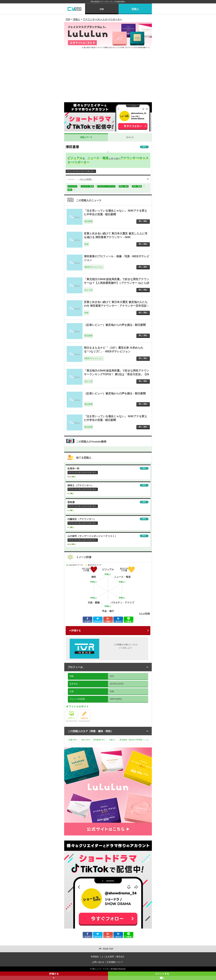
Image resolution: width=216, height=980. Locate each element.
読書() (73, 740)
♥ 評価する (75, 630)
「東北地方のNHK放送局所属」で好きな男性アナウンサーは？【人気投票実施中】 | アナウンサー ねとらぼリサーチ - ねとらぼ (117, 283)
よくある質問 (108, 957)
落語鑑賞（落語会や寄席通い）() (134, 740)
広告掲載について (115, 962)
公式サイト (77, 710)
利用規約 (95, 957)
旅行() (86, 740)
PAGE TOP (108, 949)
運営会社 (120, 957)
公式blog (90, 710)
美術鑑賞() (99, 740)
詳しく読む (143, 221)
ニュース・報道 (98, 158)
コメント (130, 137)
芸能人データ (86, 137)
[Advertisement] (108, 77)
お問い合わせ (98, 962)
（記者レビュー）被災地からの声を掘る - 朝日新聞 (115, 325)
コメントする (162, 976)
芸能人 (135, 9)
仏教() (112, 740)
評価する (54, 976)
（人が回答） (81, 179)
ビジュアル (75, 158)
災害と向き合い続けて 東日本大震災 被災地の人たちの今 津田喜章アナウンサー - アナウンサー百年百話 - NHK (116, 306)
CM (102, 9)
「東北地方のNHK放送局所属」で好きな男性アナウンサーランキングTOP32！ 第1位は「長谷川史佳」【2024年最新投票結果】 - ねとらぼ (117, 374)
